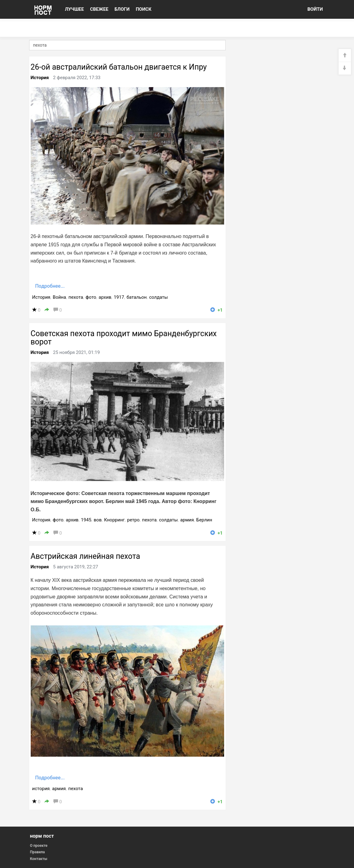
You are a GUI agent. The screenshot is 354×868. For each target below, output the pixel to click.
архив (105, 297)
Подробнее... (50, 286)
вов (98, 520)
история (41, 789)
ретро (133, 520)
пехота (76, 297)
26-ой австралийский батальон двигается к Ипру (119, 67)
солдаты (159, 297)
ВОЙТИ (315, 9)
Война (59, 297)
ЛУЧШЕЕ (75, 9)
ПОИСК (144, 9)
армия (187, 520)
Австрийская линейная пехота (86, 556)
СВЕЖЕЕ (99, 9)
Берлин (204, 520)
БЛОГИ (122, 9)
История (40, 78)
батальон (137, 297)
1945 (86, 520)
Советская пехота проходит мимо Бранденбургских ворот (124, 338)
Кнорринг (114, 520)
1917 (119, 297)
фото (91, 297)
